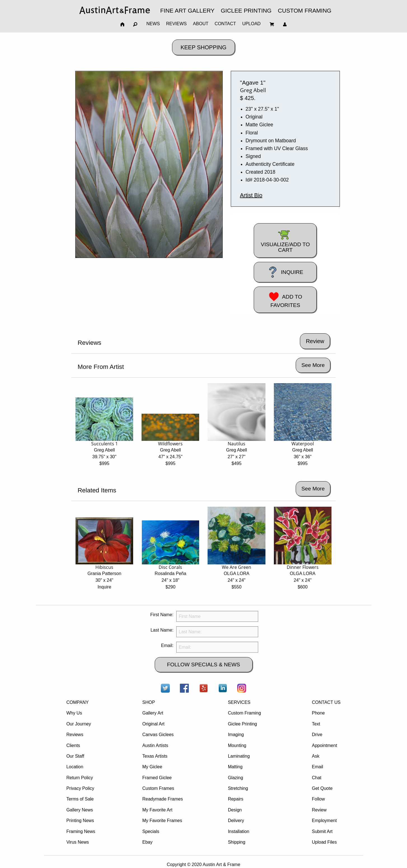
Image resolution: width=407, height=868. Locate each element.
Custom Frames (158, 788)
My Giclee (152, 767)
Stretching (238, 788)
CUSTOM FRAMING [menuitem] (304, 11)
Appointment (324, 745)
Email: (167, 645)
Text (316, 724)
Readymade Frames (163, 799)
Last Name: (162, 630)
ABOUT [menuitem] (201, 24)
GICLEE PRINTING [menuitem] (246, 11)
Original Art (153, 724)
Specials (151, 831)
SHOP (149, 702)
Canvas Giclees (158, 735)
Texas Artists (155, 756)
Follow (318, 799)
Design (235, 810)
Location (75, 767)
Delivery (236, 821)
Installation (239, 831)
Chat (317, 778)
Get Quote (322, 788)
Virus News (78, 842)
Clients (73, 745)
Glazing (236, 778)
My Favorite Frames (162, 821)
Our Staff (75, 756)
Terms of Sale (80, 799)
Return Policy (80, 778)
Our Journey (79, 724)
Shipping (237, 842)
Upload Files (324, 842)
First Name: (162, 615)
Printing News (80, 821)
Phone (318, 713)
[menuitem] (115, 10)
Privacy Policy (80, 788)
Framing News (81, 831)
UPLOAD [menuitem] (251, 24)
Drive (317, 735)
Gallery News (80, 810)
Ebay (147, 842)
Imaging (236, 735)
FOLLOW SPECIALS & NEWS (203, 665)
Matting (235, 767)
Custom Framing (244, 713)
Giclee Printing (243, 724)
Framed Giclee (157, 778)
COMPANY (77, 702)
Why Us (74, 713)
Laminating (239, 756)
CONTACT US (326, 702)
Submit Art (322, 831)
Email (317, 767)
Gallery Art (153, 713)
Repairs (236, 799)
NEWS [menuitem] (153, 24)
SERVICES (239, 702)
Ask (316, 756)
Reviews (75, 735)
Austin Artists (155, 745)
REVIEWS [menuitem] (177, 24)
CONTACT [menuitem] (225, 24)
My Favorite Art (157, 810)
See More (313, 365)
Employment (324, 821)
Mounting (237, 745)
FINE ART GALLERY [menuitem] (187, 11)
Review (319, 810)
